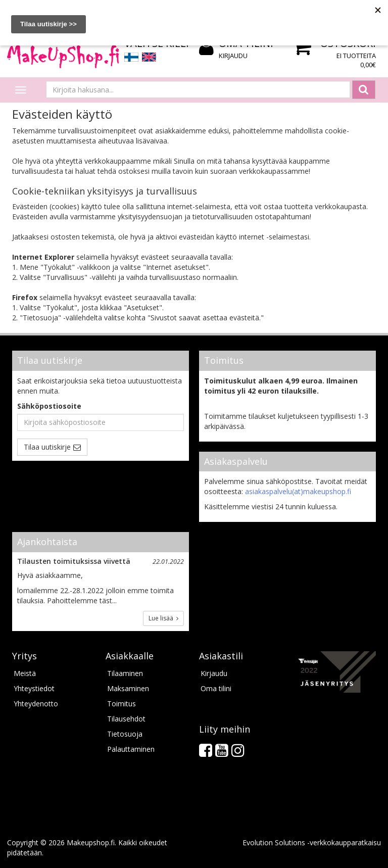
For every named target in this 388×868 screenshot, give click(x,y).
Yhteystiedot (34, 688)
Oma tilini (216, 688)
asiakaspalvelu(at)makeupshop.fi (298, 491)
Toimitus (122, 704)
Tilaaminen (125, 673)
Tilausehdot (126, 719)
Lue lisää (163, 618)
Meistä (25, 673)
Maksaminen (128, 688)
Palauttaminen (131, 749)
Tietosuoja (125, 734)
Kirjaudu (233, 56)
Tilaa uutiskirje (47, 447)
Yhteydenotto (36, 704)
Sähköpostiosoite (49, 406)
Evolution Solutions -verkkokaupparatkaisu (312, 842)
